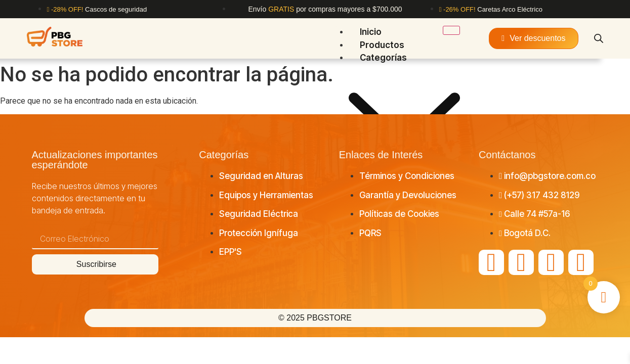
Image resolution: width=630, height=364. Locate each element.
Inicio (371, 32)
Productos (382, 45)
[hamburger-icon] (451, 30)
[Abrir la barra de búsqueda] (599, 38)
